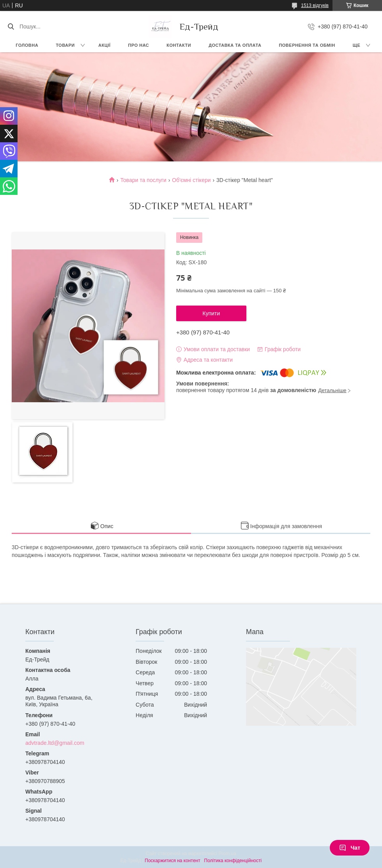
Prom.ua (227, 854)
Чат (350, 848)
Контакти (179, 45)
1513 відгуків (315, 5)
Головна (27, 45)
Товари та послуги (143, 180)
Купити (211, 313)
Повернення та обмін (307, 45)
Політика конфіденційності (233, 861)
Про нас (139, 45)
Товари (65, 45)
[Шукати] (11, 27)
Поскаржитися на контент (172, 861)
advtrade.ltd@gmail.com (55, 743)
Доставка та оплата (235, 45)
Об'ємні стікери (191, 180)
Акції (104, 45)
